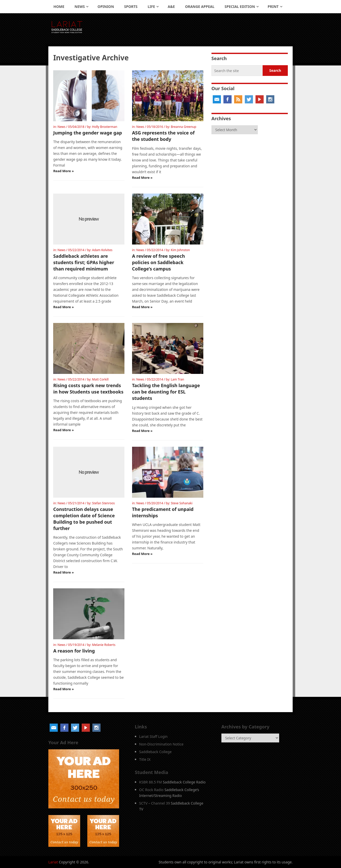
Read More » (63, 171)
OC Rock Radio (151, 790)
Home (59, 6)
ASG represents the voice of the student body (163, 136)
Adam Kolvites (102, 250)
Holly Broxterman (105, 127)
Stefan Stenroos (103, 503)
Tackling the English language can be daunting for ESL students (166, 392)
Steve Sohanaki (182, 503)
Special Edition (240, 6)
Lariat (53, 862)
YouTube (260, 99)
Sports (131, 6)
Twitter (249, 99)
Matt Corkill (100, 379)
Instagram (270, 99)
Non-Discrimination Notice (161, 744)
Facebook (228, 99)
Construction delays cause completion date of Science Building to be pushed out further (84, 519)
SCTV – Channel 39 (155, 803)
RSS (238, 99)
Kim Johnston (180, 250)
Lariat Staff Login (153, 736)
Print (273, 6)
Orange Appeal (200, 6)
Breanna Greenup (183, 127)
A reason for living (74, 651)
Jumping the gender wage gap (88, 133)
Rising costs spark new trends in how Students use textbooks (88, 389)
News (80, 6)
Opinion (106, 6)
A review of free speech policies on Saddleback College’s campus (159, 262)
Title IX (145, 759)
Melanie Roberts (104, 645)
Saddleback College (155, 752)
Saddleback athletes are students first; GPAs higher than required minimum (84, 262)
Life (151, 6)
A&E (171, 6)
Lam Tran (177, 379)
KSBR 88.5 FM (151, 782)
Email (217, 99)
